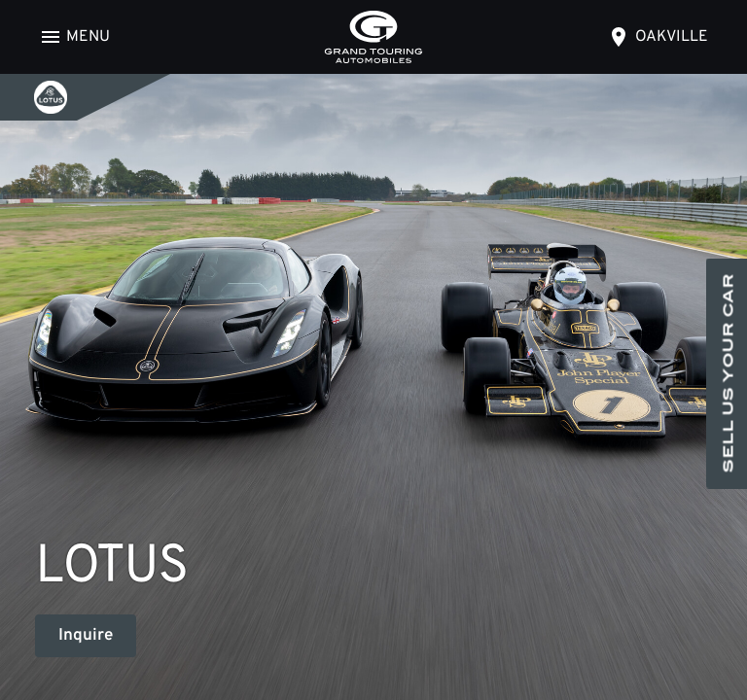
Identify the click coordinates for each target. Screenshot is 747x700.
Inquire (86, 636)
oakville (672, 37)
